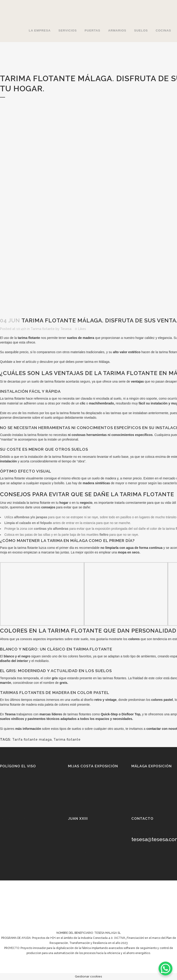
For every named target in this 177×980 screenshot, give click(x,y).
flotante (20, 398)
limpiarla (112, 548)
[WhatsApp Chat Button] (165, 969)
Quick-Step (109, 714)
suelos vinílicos (12, 719)
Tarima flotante (43, 329)
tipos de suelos (70, 729)
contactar (154, 729)
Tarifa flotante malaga (32, 739)
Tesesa (66, 329)
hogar (140, 338)
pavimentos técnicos (44, 719)
